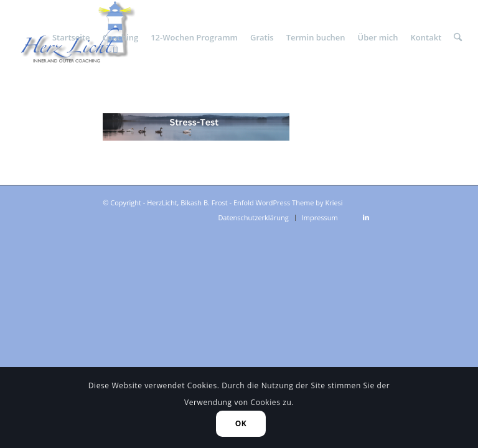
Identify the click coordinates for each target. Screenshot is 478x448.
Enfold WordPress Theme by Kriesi (288, 203)
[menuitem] (71, 37)
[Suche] (458, 37)
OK (241, 423)
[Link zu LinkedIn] (366, 217)
